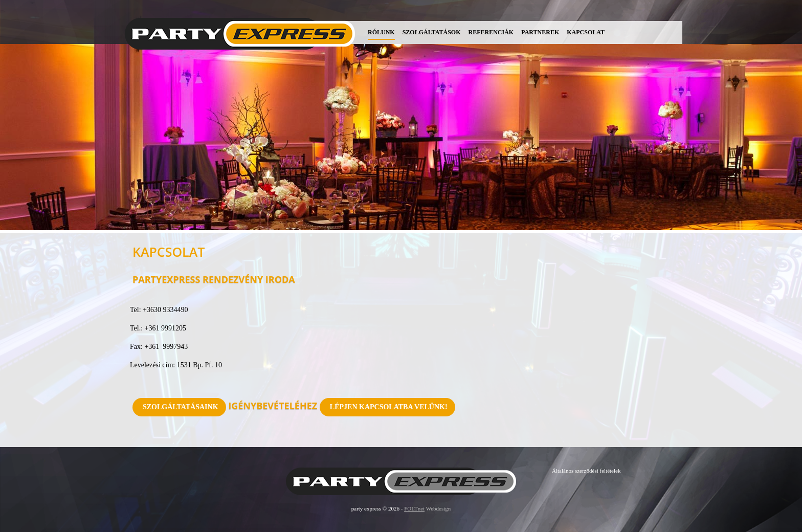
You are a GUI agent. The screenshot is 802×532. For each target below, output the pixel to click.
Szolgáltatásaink (181, 407)
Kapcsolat (586, 32)
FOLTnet (414, 508)
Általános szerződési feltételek (586, 471)
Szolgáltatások (432, 32)
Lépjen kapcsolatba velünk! (389, 407)
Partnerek (540, 32)
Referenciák (491, 32)
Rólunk (381, 32)
